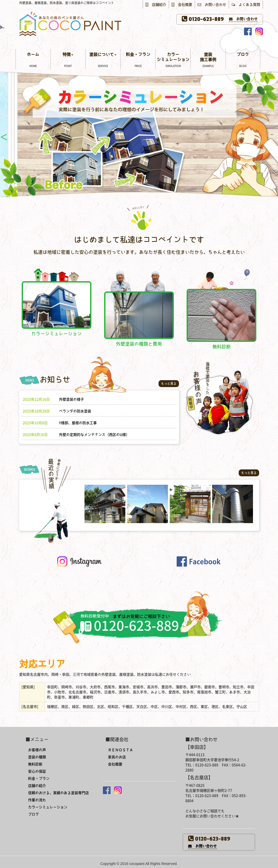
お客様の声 (37, 750)
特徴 (68, 60)
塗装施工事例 (208, 60)
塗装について (103, 60)
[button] (199, 561)
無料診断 (35, 764)
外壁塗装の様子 (71, 399)
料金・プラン (138, 60)
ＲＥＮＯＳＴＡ (120, 750)
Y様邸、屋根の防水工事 (78, 423)
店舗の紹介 (37, 786)
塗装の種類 (37, 757)
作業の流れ (37, 800)
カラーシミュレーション (173, 60)
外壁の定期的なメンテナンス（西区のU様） (94, 435)
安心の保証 (37, 771)
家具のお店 (117, 757)
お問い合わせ (212, 5)
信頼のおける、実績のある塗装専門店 (58, 793)
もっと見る (169, 384)
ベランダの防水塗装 (75, 411)
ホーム (33, 60)
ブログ (243, 60)
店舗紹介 (156, 5)
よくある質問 (246, 5)
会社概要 (182, 5)
